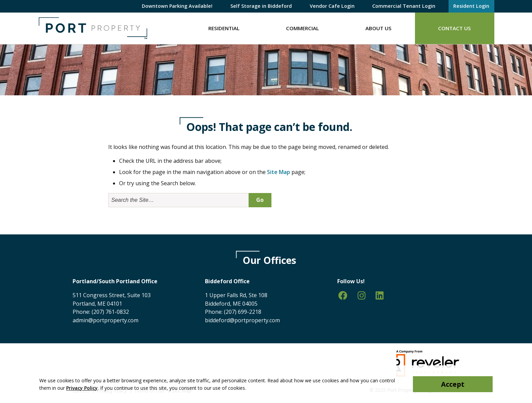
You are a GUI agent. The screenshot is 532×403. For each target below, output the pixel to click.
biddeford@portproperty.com (242, 320)
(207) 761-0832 (110, 312)
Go (260, 200)
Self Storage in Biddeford (261, 6)
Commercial (302, 28)
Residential (224, 28)
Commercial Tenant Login (404, 6)
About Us (378, 28)
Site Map (279, 172)
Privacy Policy (82, 388)
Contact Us (454, 28)
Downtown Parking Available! (177, 6)
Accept (453, 384)
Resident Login (471, 6)
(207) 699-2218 (243, 312)
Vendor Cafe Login (332, 6)
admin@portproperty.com (106, 320)
